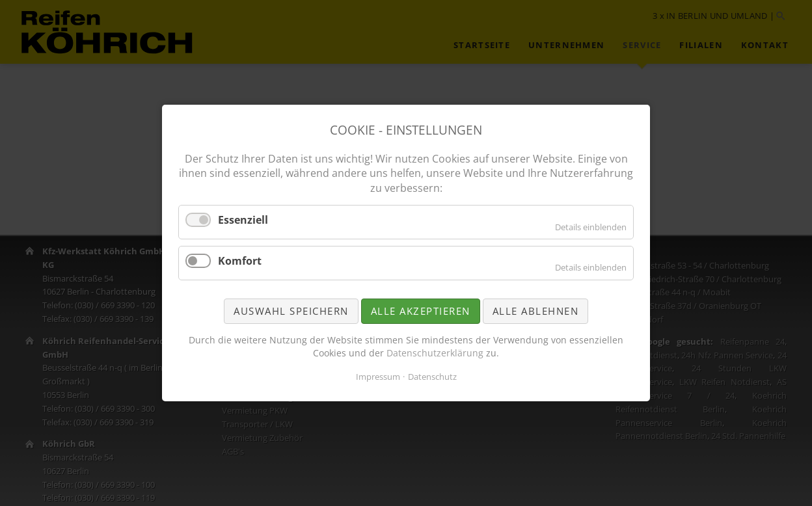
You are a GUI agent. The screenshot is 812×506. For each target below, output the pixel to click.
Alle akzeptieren (421, 311)
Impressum (378, 377)
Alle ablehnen (536, 311)
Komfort (240, 261)
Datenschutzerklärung (435, 353)
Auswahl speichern (291, 311)
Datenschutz (432, 377)
